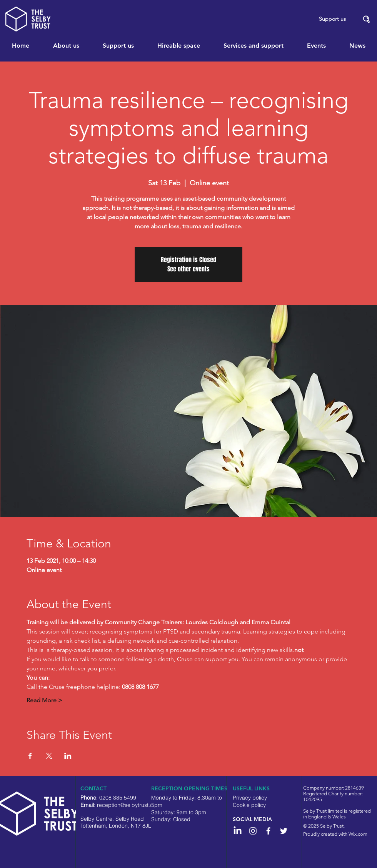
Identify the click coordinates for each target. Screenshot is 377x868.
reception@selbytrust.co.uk (130, 805)
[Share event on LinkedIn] (68, 756)
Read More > (44, 700)
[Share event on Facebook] (30, 756)
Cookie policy (249, 805)
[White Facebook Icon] (268, 831)
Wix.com (358, 834)
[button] (367, 19)
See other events (188, 269)
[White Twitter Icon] (284, 831)
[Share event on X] (49, 756)
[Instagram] (253, 831)
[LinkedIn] (238, 831)
